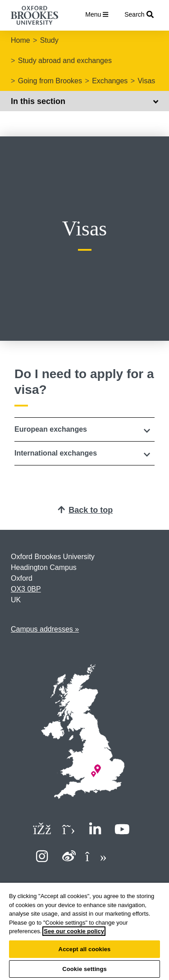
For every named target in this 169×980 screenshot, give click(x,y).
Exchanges (110, 81)
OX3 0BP (26, 589)
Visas (146, 81)
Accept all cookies (85, 949)
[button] (84, 429)
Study (49, 40)
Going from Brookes (50, 81)
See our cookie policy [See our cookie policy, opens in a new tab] (74, 931)
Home (21, 40)
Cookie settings (84, 969)
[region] (84, 931)
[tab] (84, 429)
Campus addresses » (45, 629)
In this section (84, 101)
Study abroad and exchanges (65, 61)
